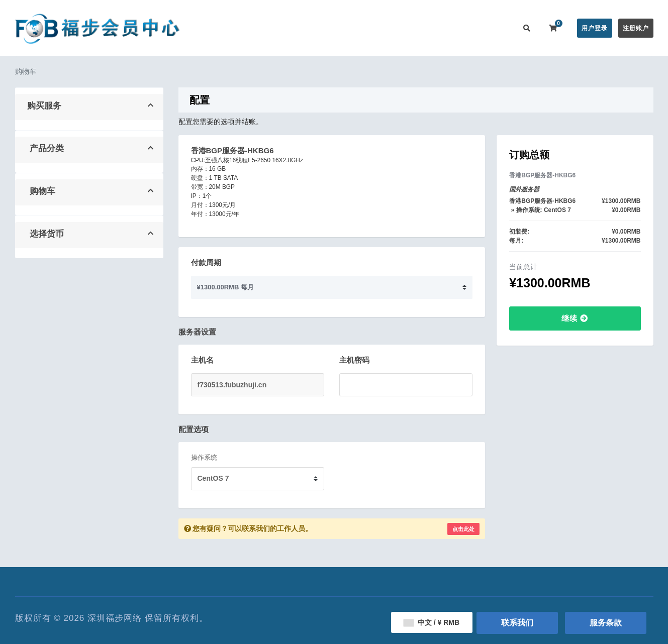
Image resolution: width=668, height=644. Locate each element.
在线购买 (286, 28)
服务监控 (414, 28)
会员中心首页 (237, 28)
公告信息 (333, 28)
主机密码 (354, 360)
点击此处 (463, 529)
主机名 (202, 360)
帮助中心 (373, 28)
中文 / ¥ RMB (432, 622)
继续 (575, 318)
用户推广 (454, 28)
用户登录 (595, 28)
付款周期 (206, 262)
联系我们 (494, 28)
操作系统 (204, 457)
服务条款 (606, 623)
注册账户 (636, 28)
